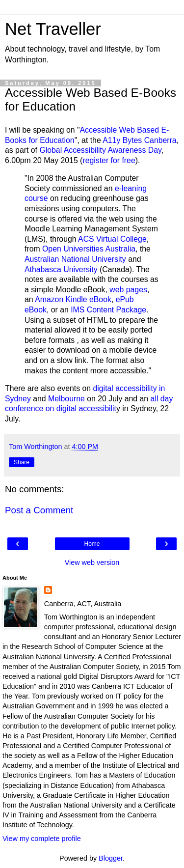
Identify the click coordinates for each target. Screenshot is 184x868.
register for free (109, 160)
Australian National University (75, 259)
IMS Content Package (108, 310)
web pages (128, 290)
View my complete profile (42, 839)
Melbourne (66, 399)
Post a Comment (39, 510)
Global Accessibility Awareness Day (100, 150)
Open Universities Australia (89, 249)
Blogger (111, 858)
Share (22, 462)
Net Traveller (53, 29)
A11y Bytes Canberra (139, 140)
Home (92, 544)
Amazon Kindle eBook (73, 299)
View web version (92, 562)
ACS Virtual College (112, 239)
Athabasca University (61, 269)
